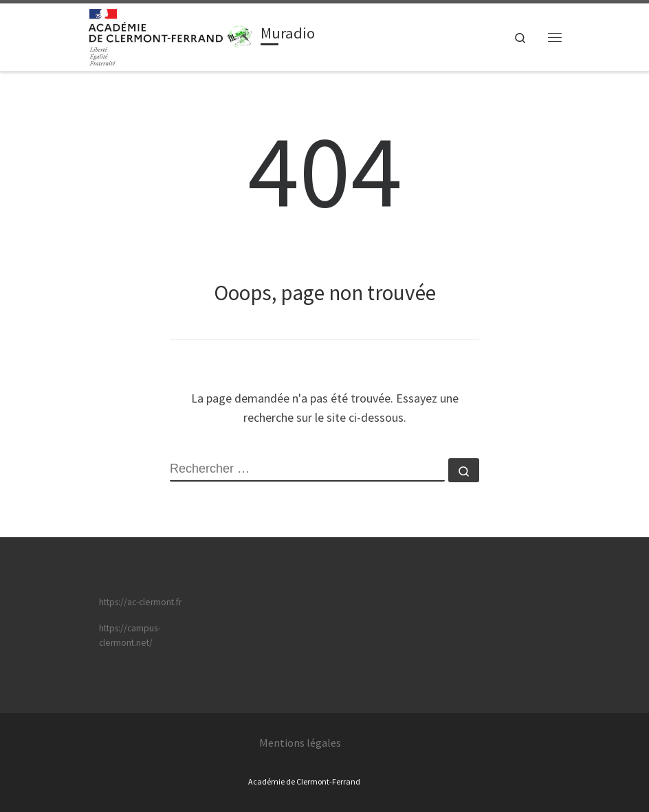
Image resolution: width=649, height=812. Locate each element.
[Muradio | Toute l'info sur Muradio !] (240, 35)
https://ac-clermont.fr (140, 602)
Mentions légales (300, 743)
